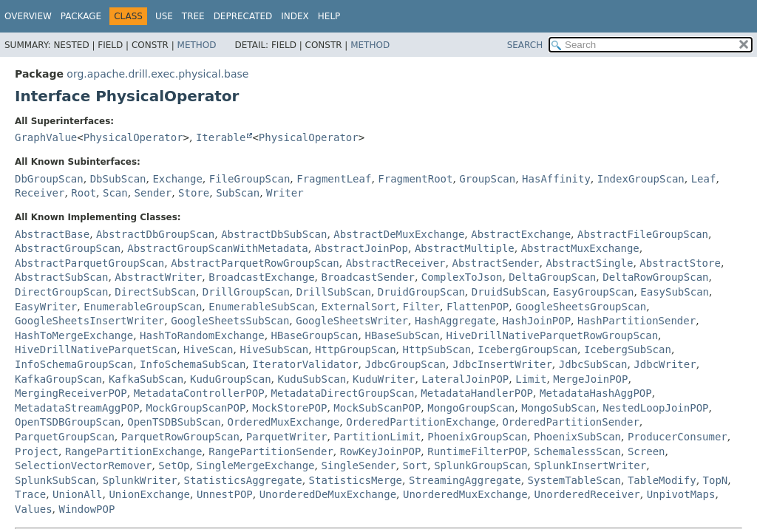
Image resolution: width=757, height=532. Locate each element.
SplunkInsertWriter (591, 465)
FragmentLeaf (334, 179)
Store (194, 193)
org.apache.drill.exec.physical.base (157, 74)
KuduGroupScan (231, 379)
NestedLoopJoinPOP (655, 408)
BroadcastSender (367, 277)
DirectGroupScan (61, 292)
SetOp (174, 465)
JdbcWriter (665, 364)
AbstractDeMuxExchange (399, 234)
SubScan (238, 193)
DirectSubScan (155, 292)
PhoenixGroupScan (477, 437)
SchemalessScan (577, 451)
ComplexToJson (462, 277)
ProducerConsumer (678, 437)
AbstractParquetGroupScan (89, 263)
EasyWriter (46, 307)
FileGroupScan (250, 179)
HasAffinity (556, 179)
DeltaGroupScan (552, 277)
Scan (115, 193)
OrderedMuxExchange (284, 422)
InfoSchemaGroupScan (74, 364)
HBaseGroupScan (315, 335)
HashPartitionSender (637, 321)
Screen (646, 451)
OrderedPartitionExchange (421, 422)
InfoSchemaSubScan (193, 364)
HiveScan (208, 349)
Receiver (40, 193)
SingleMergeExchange (255, 465)
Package (81, 16)
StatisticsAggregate (243, 480)
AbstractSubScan (61, 277)
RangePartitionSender (271, 451)
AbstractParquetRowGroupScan (255, 263)
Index (295, 16)
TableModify (662, 480)
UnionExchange (149, 494)
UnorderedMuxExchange (465, 494)
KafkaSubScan (146, 379)
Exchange (177, 179)
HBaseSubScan (402, 335)
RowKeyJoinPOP (381, 451)
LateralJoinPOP (465, 379)
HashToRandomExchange (202, 335)
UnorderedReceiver (587, 494)
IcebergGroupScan (527, 349)
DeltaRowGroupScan (655, 277)
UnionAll (77, 494)
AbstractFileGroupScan (643, 234)
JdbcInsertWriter (502, 364)
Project (37, 451)
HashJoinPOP (536, 321)
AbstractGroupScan (68, 248)
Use (164, 16)
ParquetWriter (287, 437)
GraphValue (46, 137)
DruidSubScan (509, 292)
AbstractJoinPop (361, 248)
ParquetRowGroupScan (180, 437)
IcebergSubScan (628, 349)
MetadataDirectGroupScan (343, 393)
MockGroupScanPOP (196, 408)
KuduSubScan (312, 379)
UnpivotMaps (681, 494)
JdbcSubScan (593, 364)
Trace (30, 494)
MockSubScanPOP (377, 408)
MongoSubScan (559, 408)
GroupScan (487, 179)
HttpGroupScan (356, 349)
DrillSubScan (334, 292)
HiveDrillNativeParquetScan (96, 349)
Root (84, 193)
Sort (415, 465)
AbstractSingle (589, 263)
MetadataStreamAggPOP (77, 408)
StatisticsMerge (356, 480)
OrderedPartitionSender (570, 422)
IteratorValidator (305, 364)
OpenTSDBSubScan (174, 422)
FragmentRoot (415, 179)
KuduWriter (384, 379)
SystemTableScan (574, 480)
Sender (153, 193)
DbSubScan (118, 179)
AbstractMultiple (465, 248)
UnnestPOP (225, 494)
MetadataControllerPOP (199, 393)
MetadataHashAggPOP (596, 393)
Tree (193, 16)
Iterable (221, 137)
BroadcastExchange (261, 277)
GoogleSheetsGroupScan (581, 307)
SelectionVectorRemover (83, 465)
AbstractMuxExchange (580, 248)
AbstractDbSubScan (274, 234)
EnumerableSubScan (261, 307)
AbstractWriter (158, 277)
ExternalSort (358, 307)
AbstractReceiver (396, 263)
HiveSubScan (274, 349)
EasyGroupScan (594, 292)
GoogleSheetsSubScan (230, 321)
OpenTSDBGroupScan (68, 422)
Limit (531, 379)
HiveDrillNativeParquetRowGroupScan (553, 335)
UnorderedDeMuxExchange (328, 494)
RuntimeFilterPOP (477, 451)
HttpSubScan (437, 349)
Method (197, 45)
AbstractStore (680, 263)
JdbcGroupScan (405, 364)
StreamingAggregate (465, 480)
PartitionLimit (377, 437)
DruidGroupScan (421, 292)
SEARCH (525, 45)
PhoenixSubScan (577, 437)
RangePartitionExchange (133, 451)
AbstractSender (495, 263)
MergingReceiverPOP (71, 393)
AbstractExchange (521, 234)
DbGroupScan (49, 179)
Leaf (704, 179)
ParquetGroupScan (65, 437)
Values (34, 509)
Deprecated (243, 16)
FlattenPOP (478, 307)
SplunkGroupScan (481, 465)
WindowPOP (86, 509)
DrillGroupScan (246, 292)
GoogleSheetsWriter (352, 321)
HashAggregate (455, 321)
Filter (422, 307)
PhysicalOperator (133, 137)
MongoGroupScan (471, 408)
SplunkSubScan (55, 480)
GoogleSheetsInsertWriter (89, 321)
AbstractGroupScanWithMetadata (217, 248)
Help (329, 16)
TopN (716, 480)
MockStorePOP (289, 408)
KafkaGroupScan (58, 379)
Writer (285, 193)
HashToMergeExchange (74, 335)
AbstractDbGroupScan (155, 234)
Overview (28, 16)
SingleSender (358, 465)
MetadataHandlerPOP (477, 393)
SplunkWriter (139, 480)
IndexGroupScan (641, 179)
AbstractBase (52, 234)
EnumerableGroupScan (143, 307)
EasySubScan (675, 292)
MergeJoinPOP (590, 379)
